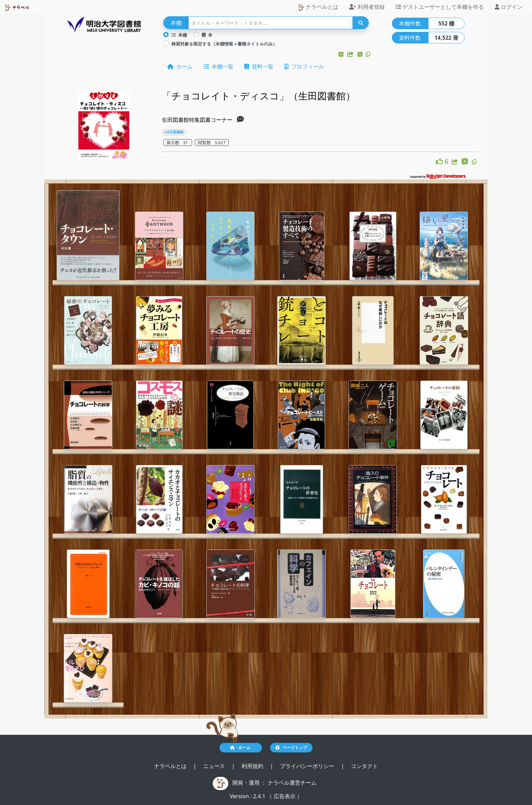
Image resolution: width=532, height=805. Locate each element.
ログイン (509, 7)
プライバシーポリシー (308, 766)
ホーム (180, 66)
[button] (342, 54)
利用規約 (253, 766)
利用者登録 (367, 7)
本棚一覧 (218, 66)
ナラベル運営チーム (292, 783)
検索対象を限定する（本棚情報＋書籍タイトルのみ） (224, 44)
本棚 (179, 35)
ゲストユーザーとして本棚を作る (440, 7)
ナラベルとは (318, 7)
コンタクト (364, 766)
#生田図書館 (174, 132)
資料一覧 (259, 66)
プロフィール (304, 66)
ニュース (215, 766)
